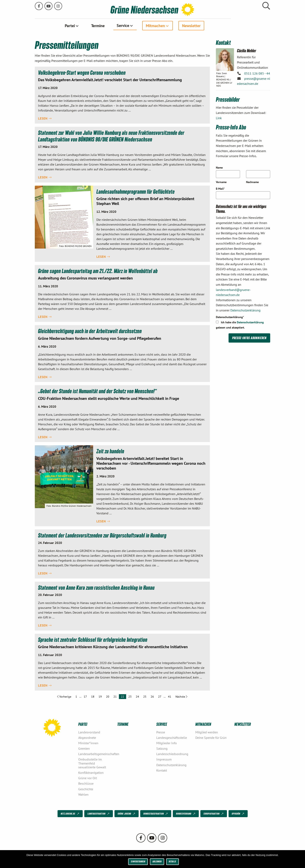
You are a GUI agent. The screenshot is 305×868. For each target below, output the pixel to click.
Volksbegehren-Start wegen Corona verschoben (82, 72)
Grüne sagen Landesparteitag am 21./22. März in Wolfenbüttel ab (99, 270)
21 (115, 696)
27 (160, 696)
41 (170, 696)
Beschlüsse (86, 783)
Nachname (252, 182)
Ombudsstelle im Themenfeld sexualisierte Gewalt (92, 763)
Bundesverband (186, 814)
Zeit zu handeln (110, 451)
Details (172, 861)
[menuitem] (91, 26)
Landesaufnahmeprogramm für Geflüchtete (136, 191)
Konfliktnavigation (91, 772)
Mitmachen (175, 26)
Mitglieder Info (167, 743)
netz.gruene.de (70, 814)
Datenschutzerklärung (245, 310)
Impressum (164, 759)
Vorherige (65, 696)
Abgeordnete (87, 737)
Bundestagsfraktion (156, 814)
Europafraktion (214, 814)
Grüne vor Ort (88, 778)
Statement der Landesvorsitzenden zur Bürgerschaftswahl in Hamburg (103, 535)
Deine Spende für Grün (211, 737)
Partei (89, 26)
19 (100, 696)
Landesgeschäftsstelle (172, 737)
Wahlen (83, 794)
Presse (161, 732)
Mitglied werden (207, 732)
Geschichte (86, 789)
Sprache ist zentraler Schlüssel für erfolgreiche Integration (93, 639)
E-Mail (220, 188)
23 (130, 696)
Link (219, 118)
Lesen (45, 118)
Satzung (162, 748)
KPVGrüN (238, 814)
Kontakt (162, 770)
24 (137, 696)
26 (152, 696)
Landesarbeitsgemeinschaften (96, 754)
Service (142, 25)
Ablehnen (157, 861)
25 (145, 696)
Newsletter (211, 26)
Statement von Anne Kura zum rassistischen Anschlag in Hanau (97, 587)
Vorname (221, 182)
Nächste (182, 696)
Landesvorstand (89, 732)
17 (85, 696)
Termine (117, 26)
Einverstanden (138, 861)
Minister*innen (88, 743)
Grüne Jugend (127, 814)
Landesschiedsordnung (172, 754)
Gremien (84, 748)
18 (93, 696)
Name (219, 167)
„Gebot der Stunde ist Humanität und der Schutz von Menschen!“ (98, 391)
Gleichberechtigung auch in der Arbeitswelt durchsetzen (90, 331)
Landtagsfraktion (99, 814)
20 (108, 696)
